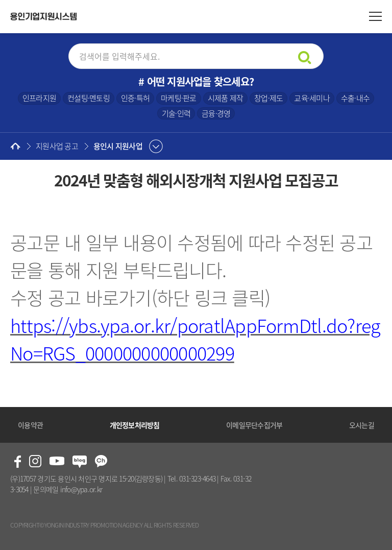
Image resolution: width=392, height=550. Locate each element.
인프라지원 (39, 98)
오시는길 (362, 425)
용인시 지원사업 (118, 146)
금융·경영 (216, 113)
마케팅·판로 (179, 98)
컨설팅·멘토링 (89, 98)
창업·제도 (268, 98)
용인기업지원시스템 (43, 17)
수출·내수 (355, 98)
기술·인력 (176, 113)
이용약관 (30, 425)
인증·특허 (135, 98)
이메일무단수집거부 (254, 425)
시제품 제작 (226, 98)
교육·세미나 (312, 98)
